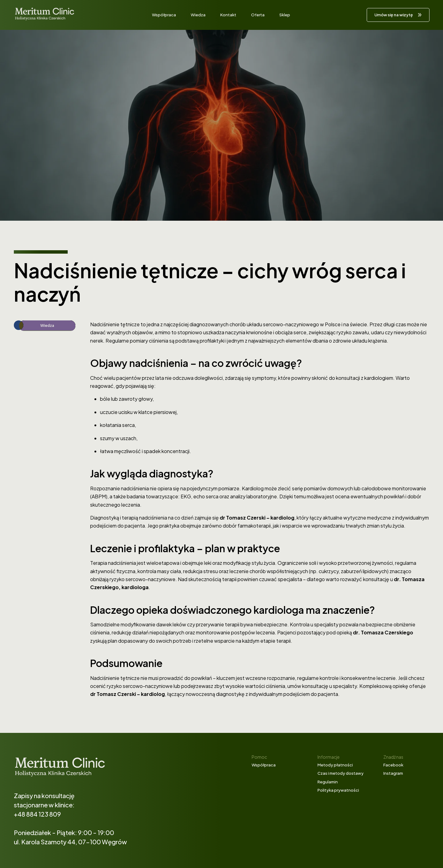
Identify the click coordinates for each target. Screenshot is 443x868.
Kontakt (228, 15)
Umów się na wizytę (394, 15)
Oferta (258, 15)
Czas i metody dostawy (341, 773)
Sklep (285, 15)
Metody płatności (335, 765)
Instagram (393, 773)
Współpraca (164, 15)
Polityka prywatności (338, 790)
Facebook (393, 765)
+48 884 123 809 (37, 814)
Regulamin (328, 782)
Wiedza (198, 15)
